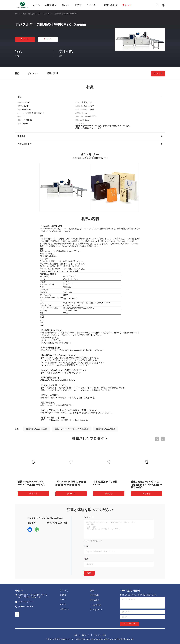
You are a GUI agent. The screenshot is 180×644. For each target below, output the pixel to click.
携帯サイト (85, 635)
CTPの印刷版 (94, 600)
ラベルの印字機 (95, 605)
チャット (25, 39)
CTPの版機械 (94, 595)
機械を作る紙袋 (34, 14)
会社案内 (63, 600)
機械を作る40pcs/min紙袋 (37, 429)
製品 (24, 14)
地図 (76, 635)
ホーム (18, 14)
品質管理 (63, 604)
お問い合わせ (64, 609)
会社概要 (63, 595)
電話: (87, 559)
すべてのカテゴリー (97, 610)
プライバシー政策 (100, 635)
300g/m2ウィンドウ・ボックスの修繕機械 (72, 429)
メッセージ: (89, 517)
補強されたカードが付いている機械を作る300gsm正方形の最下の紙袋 (146, 485)
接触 (89, 573)
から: (87, 546)
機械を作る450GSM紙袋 (106, 429)
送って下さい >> (130, 624)
